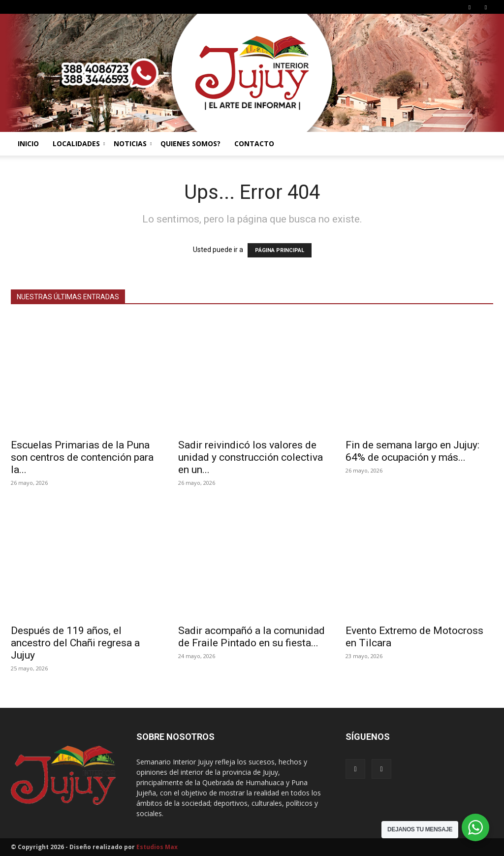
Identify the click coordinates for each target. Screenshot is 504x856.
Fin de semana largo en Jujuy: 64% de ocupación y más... (412, 451)
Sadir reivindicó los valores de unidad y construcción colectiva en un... (251, 457)
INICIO (28, 143)
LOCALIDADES (79, 143)
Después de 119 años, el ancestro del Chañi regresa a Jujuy (75, 643)
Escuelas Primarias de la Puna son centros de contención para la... (82, 457)
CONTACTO (254, 143)
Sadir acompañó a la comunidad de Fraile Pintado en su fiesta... (252, 637)
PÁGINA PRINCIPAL (280, 250)
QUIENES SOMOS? (190, 143)
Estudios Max (157, 847)
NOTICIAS (133, 143)
